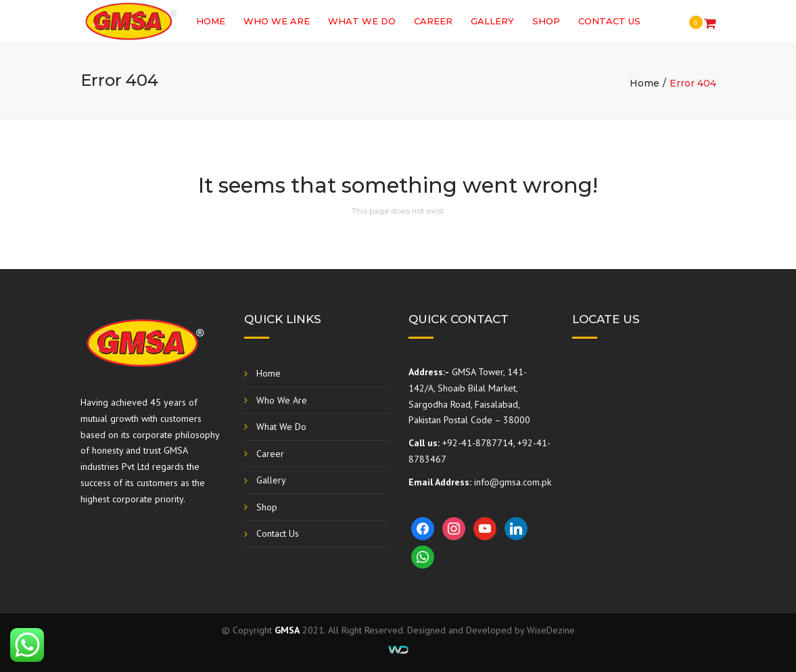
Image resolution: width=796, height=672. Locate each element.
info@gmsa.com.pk (513, 482)
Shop (546, 21)
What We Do (362, 21)
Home (211, 21)
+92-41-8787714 (478, 443)
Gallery (492, 21)
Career (433, 21)
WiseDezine (551, 630)
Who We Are (277, 21)
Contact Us (609, 21)
